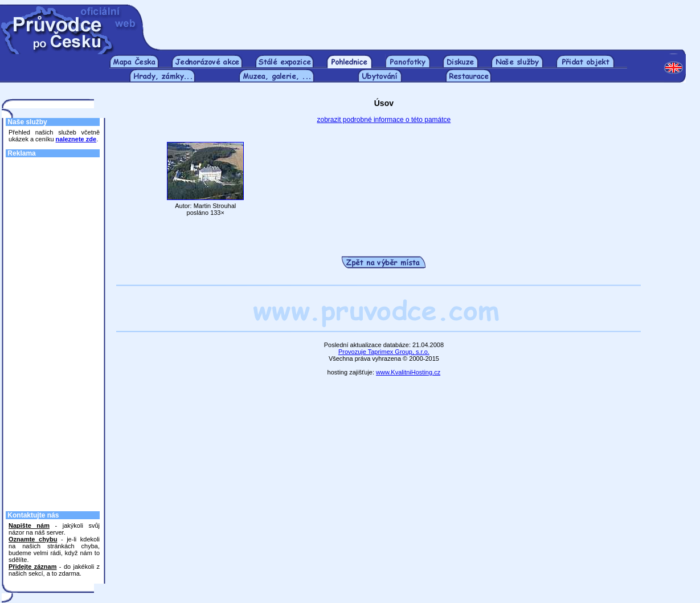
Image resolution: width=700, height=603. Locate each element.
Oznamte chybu (33, 539)
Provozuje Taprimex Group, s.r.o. (384, 352)
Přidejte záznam (32, 567)
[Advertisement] (423, 22)
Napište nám (29, 525)
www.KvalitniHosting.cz (408, 372)
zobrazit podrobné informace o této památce (384, 120)
